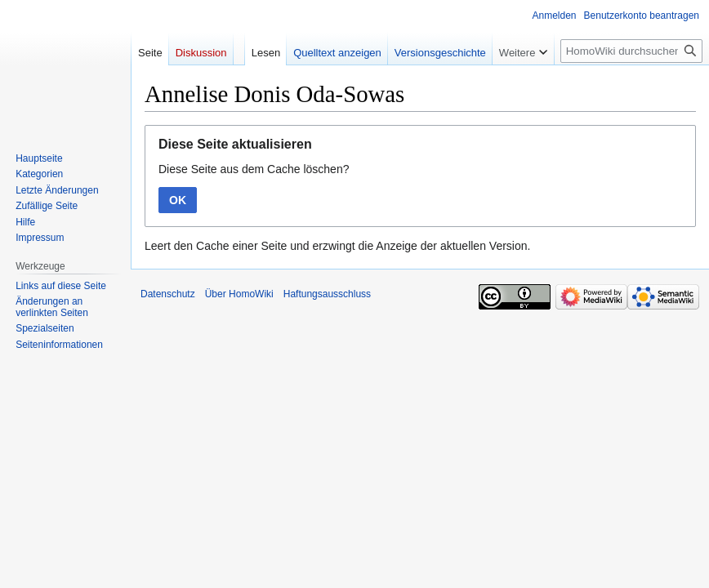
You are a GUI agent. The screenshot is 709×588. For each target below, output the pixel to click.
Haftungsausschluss (327, 294)
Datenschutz (168, 294)
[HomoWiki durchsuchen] (631, 51)
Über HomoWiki (239, 294)
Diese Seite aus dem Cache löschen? (254, 169)
